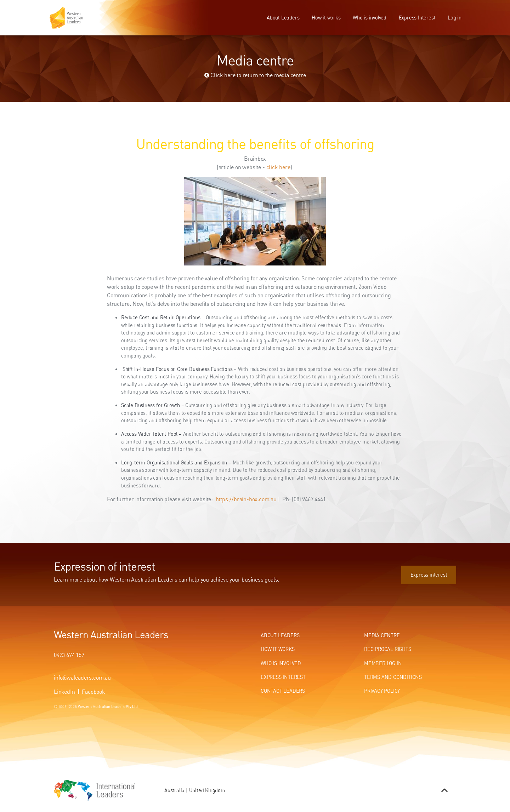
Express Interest (417, 18)
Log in (455, 18)
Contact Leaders (283, 691)
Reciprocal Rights (388, 649)
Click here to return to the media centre (255, 75)
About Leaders (283, 18)
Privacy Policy (382, 691)
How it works (326, 18)
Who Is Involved (281, 663)
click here (278, 167)
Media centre (382, 635)
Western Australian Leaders (111, 634)
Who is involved (370, 18)
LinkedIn (64, 692)
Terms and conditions (393, 677)
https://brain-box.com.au (247, 499)
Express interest (438, 569)
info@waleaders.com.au (82, 677)
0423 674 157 (69, 655)
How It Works (278, 649)
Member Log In (383, 663)
